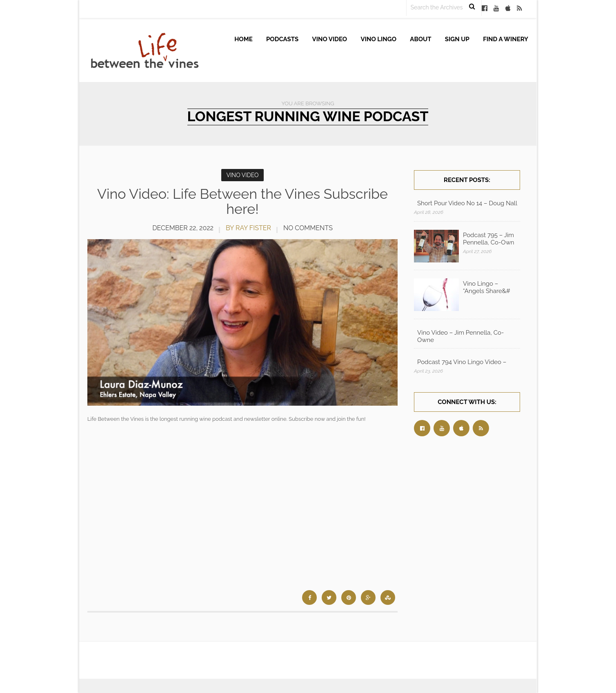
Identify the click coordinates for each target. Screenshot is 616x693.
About (420, 39)
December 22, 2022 (183, 228)
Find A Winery (506, 39)
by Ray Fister (248, 228)
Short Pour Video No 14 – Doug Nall (467, 203)
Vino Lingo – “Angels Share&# (487, 287)
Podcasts (282, 39)
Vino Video (330, 39)
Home (244, 39)
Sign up (457, 39)
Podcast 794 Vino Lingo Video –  (463, 362)
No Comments (308, 228)
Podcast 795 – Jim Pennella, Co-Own (489, 239)
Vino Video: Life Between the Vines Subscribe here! (242, 201)
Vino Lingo (379, 39)
